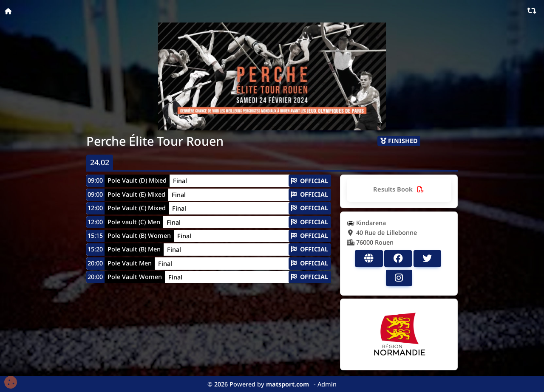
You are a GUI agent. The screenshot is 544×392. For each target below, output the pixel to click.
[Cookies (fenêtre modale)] (11, 383)
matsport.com (288, 384)
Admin (327, 384)
